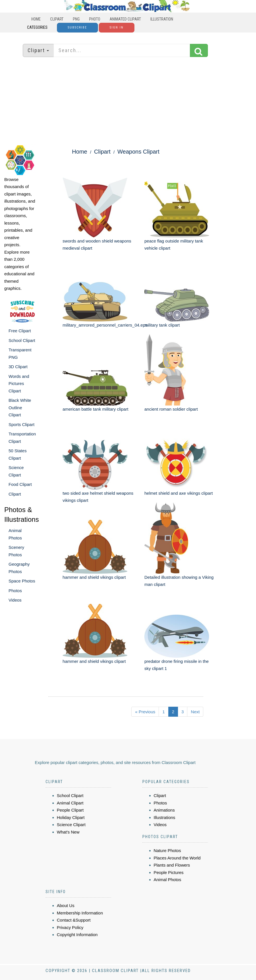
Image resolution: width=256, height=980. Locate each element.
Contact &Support (74, 920)
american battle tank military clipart (96, 409)
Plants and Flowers (172, 865)
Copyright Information (77, 935)
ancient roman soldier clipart (171, 409)
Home (36, 19)
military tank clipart (162, 325)
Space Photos (22, 581)
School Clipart (22, 340)
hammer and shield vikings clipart (94, 577)
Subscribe (77, 27)
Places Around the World (177, 858)
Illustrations (165, 817)
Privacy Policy (70, 927)
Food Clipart (20, 484)
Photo (95, 19)
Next (195, 712)
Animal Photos (168, 880)
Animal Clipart (70, 803)
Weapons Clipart (138, 152)
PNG (76, 19)
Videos (15, 600)
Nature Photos (167, 850)
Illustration (162, 19)
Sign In (117, 27)
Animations (164, 810)
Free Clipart (20, 331)
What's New (68, 832)
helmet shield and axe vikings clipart (179, 493)
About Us (66, 905)
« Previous (145, 712)
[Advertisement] (128, 101)
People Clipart (70, 810)
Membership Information (80, 913)
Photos (15, 591)
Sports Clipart (21, 424)
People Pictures (169, 872)
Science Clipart (71, 825)
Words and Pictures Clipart (19, 384)
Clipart (57, 19)
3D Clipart (18, 367)
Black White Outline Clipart (20, 408)
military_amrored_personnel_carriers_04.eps (105, 325)
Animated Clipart (125, 19)
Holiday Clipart (71, 817)
